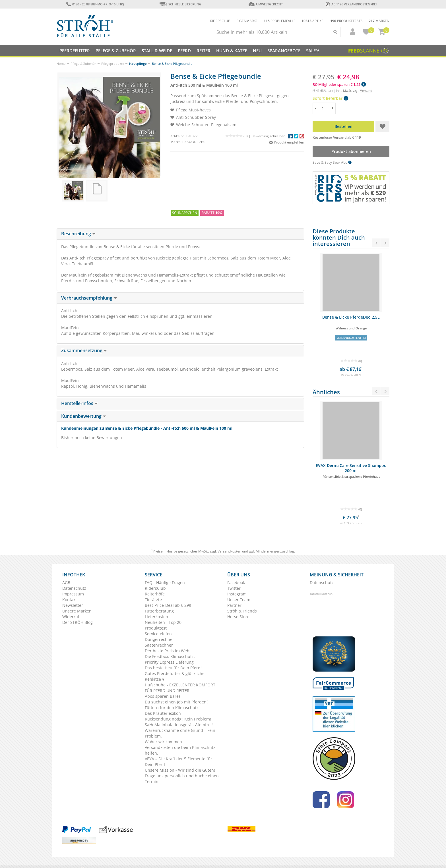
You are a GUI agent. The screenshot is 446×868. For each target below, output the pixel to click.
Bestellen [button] (343, 126)
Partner (234, 605)
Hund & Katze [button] (232, 51)
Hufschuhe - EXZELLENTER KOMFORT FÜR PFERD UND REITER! (180, 688)
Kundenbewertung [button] (84, 416)
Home (61, 64)
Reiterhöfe (155, 594)
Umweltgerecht (266, 4)
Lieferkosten (156, 617)
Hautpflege (138, 64)
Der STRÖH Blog (78, 622)
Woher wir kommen (163, 742)
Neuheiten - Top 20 (163, 622)
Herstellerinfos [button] (80, 403)
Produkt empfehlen (286, 142)
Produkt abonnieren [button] (351, 151)
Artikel (313, 21)
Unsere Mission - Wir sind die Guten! (180, 770)
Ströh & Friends (242, 611)
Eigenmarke (247, 21)
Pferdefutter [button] (75, 51)
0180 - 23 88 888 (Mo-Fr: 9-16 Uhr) (95, 4)
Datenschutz (74, 588)
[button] (350, 32)
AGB (66, 583)
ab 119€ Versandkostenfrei (351, 4)
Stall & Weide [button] (157, 51)
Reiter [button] (204, 51)
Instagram (237, 594)
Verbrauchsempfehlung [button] (89, 298)
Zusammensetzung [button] (84, 350)
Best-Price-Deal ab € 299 (168, 605)
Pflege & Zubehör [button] (116, 51)
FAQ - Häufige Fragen (165, 583)
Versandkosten (229, 551)
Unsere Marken (77, 611)
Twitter (234, 588)
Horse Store (238, 617)
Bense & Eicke (194, 142)
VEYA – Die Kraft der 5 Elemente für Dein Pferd (178, 762)
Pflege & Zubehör (83, 64)
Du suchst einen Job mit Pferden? (176, 702)
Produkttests (346, 21)
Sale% (313, 51)
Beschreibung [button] (78, 234)
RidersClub (155, 588)
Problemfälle (280, 21)
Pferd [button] (184, 51)
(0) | (239, 136)
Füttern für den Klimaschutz (172, 708)
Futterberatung (159, 611)
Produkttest (156, 628)
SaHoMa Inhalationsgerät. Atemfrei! (179, 725)
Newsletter (73, 605)
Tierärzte (153, 600)
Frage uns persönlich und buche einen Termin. (182, 779)
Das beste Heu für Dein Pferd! (173, 668)
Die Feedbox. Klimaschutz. (170, 656)
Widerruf (71, 617)
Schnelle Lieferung (180, 4)
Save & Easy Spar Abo (332, 162)
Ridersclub (220, 21)
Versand (366, 91)
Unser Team (239, 600)
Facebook (236, 583)
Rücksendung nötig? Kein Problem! (178, 719)
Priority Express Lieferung (169, 662)
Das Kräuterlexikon (163, 713)
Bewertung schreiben (268, 136)
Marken (379, 21)
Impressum (73, 594)
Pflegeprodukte (113, 64)
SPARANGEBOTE (284, 51)
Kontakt (70, 600)
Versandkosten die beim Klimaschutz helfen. (180, 750)
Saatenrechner (159, 645)
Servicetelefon (158, 634)
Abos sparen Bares (163, 696)
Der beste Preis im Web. (168, 651)
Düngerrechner (159, 639)
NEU (257, 51)
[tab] (180, 234)
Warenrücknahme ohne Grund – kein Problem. (180, 733)
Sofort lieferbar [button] (330, 98)
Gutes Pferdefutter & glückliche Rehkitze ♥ (175, 676)
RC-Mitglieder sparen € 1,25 (339, 84)
